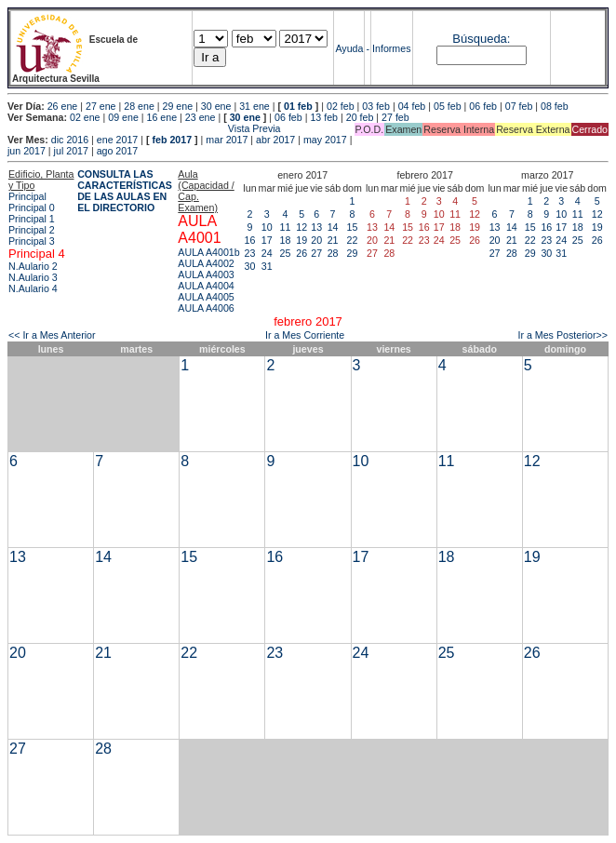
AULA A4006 (206, 308)
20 (316, 240)
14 (333, 227)
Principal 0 (32, 207)
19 (301, 240)
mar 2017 (227, 140)
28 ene (139, 106)
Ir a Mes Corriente (305, 335)
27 (316, 253)
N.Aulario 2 (33, 266)
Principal (27, 196)
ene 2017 (117, 140)
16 (250, 240)
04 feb (412, 106)
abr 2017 (275, 140)
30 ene (216, 106)
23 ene (201, 117)
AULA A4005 (206, 297)
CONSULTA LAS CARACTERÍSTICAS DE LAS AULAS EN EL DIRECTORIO (125, 191)
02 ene (85, 117)
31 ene (254, 106)
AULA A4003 (206, 274)
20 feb (360, 117)
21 (333, 240)
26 (301, 253)
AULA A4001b (208, 252)
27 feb (395, 117)
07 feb (519, 106)
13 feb (324, 117)
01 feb (298, 106)
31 (267, 266)
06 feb (483, 106)
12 (301, 227)
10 (267, 227)
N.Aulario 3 (33, 277)
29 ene (178, 106)
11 (286, 227)
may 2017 (325, 140)
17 (267, 240)
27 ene (101, 106)
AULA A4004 (206, 286)
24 (267, 253)
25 (286, 253)
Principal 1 (32, 219)
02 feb (341, 106)
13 (316, 227)
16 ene (162, 117)
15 (353, 227)
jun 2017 (27, 151)
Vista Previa (144, 128)
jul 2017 (71, 151)
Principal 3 (32, 241)
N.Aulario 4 (33, 288)
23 (250, 253)
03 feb (376, 106)
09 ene (123, 117)
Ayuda (349, 48)
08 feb (555, 106)
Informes (391, 48)
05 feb (448, 106)
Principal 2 (32, 230)
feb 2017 (172, 140)
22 (353, 240)
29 (353, 253)
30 (250, 266)
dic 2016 (70, 140)
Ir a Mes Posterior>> (562, 335)
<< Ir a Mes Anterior (52, 335)
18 (286, 240)
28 (333, 253)
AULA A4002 (206, 263)
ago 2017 (117, 151)
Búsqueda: (481, 39)
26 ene (63, 106)
